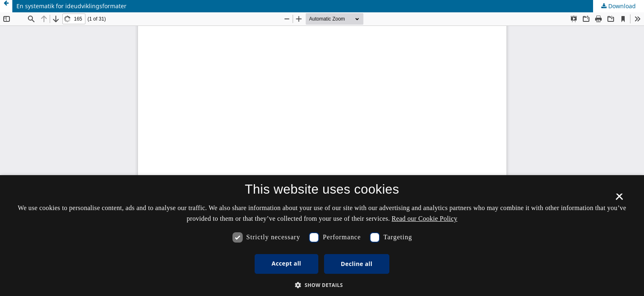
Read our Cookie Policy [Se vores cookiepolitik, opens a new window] (425, 219)
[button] (322, 285)
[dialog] (322, 236)
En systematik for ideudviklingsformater (71, 6)
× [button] (619, 199)
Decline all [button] (357, 264)
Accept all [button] (286, 263)
